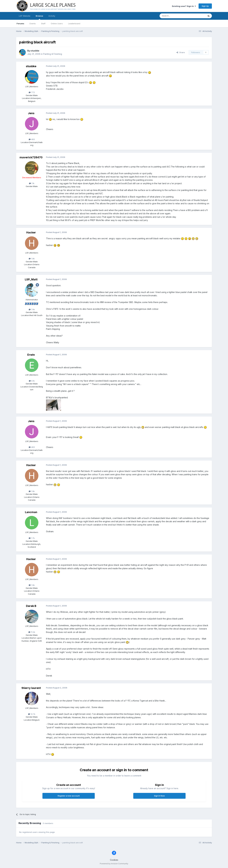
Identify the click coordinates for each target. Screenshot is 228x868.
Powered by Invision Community (114, 864)
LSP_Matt (31, 279)
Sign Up (205, 6)
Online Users (57, 23)
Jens (31, 113)
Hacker (31, 232)
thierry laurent (31, 688)
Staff (43, 23)
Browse (39, 17)
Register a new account (69, 796)
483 (32, 139)
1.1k (32, 183)
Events (33, 23)
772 (32, 92)
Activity (52, 16)
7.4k (32, 309)
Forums (20, 23)
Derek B (31, 606)
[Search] (175, 16)
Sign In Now (159, 796)
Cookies (114, 860)
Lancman (31, 512)
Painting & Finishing (53, 54)
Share (181, 52)
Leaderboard (74, 23)
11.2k (32, 632)
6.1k (32, 381)
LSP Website (25, 16)
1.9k (32, 259)
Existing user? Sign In (184, 6)
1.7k (32, 538)
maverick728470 (31, 157)
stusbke (35, 51)
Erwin (31, 355)
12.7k (32, 714)
